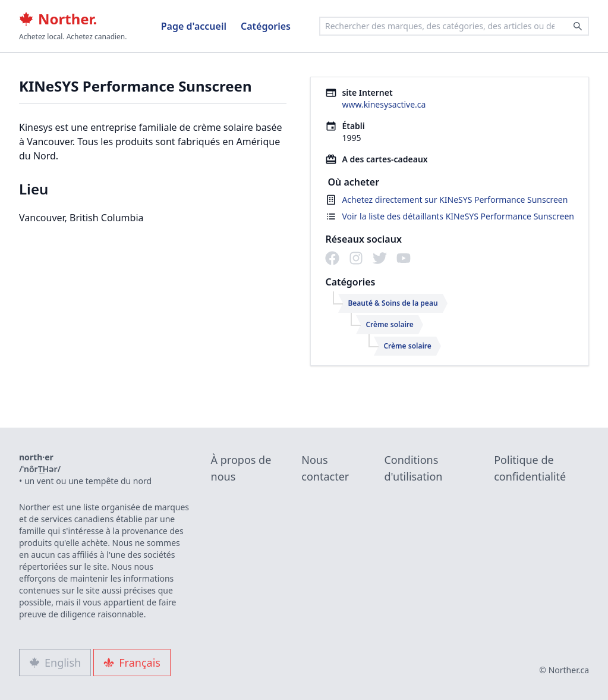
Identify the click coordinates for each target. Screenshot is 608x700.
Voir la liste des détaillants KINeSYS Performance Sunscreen (458, 216)
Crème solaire (389, 324)
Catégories (266, 26)
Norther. (58, 19)
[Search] (578, 26)
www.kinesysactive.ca (384, 104)
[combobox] (454, 26)
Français (132, 663)
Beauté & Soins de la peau (393, 303)
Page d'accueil (194, 26)
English (55, 663)
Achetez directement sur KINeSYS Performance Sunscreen (455, 200)
